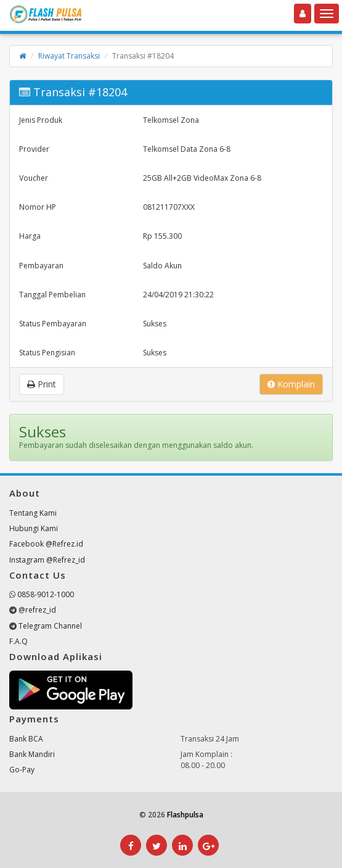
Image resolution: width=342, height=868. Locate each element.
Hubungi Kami (34, 528)
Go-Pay (22, 770)
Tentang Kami (33, 513)
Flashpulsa (185, 815)
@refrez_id (37, 610)
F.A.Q (18, 641)
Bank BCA (26, 739)
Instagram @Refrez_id (47, 560)
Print (42, 384)
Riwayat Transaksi (69, 56)
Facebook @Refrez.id (46, 544)
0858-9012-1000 (46, 594)
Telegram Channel (50, 626)
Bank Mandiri (32, 754)
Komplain (291, 384)
